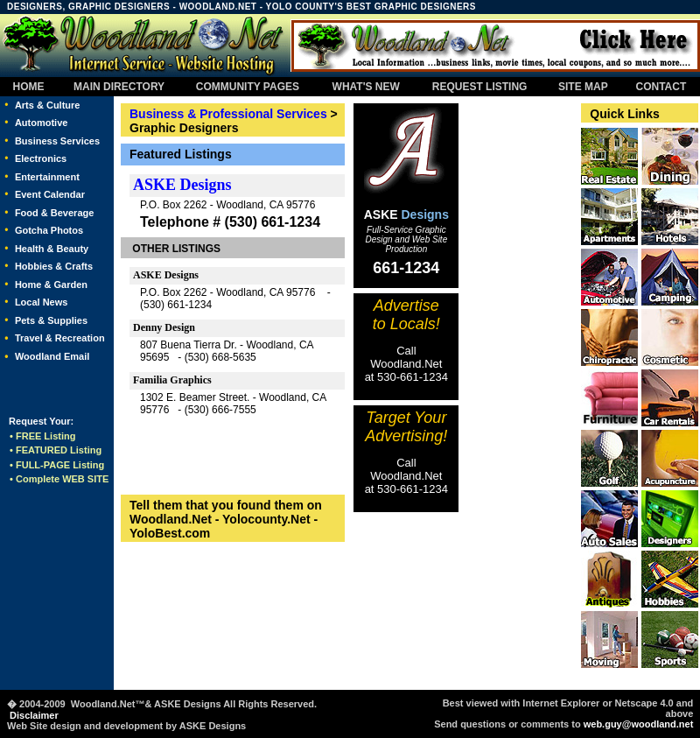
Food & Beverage (54, 213)
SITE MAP (583, 87)
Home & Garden (51, 285)
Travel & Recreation (60, 338)
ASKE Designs (182, 185)
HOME (28, 87)
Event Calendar (50, 194)
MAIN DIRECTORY (117, 87)
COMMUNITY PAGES (248, 87)
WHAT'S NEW (366, 87)
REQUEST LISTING (479, 87)
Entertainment (47, 177)
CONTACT (661, 87)
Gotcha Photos (49, 230)
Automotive (42, 123)
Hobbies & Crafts (54, 266)
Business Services (57, 141)
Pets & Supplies (51, 320)
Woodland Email (52, 356)
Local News (42, 302)
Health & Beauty (52, 249)
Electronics (41, 158)
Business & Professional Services (228, 114)
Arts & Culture (48, 105)
